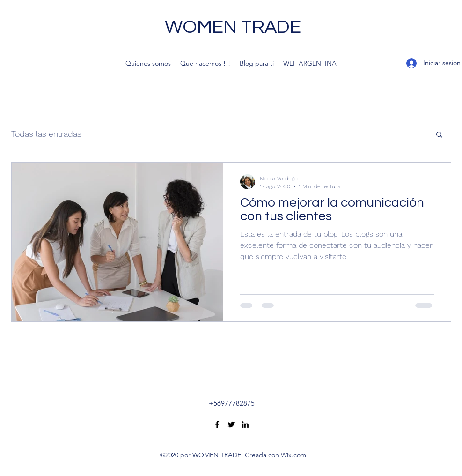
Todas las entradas (46, 134)
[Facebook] (217, 424)
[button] (439, 135)
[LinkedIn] (245, 424)
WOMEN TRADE (233, 27)
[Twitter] (231, 424)
